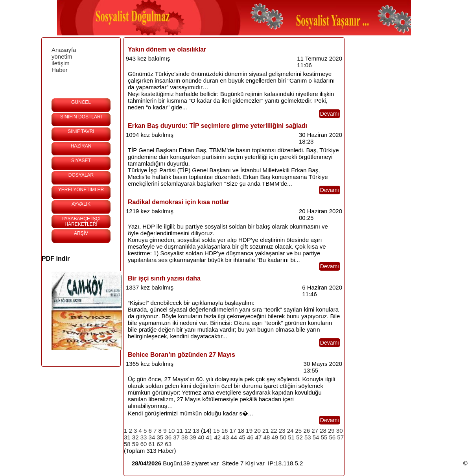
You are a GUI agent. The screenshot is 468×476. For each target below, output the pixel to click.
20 (257, 431)
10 (172, 431)
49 (275, 437)
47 (259, 437)
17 (233, 431)
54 (316, 437)
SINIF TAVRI (81, 131)
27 (315, 431)
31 (127, 437)
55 (324, 437)
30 (340, 431)
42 (217, 437)
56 (332, 437)
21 (266, 431)
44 (234, 437)
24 (290, 431)
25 (299, 431)
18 (241, 431)
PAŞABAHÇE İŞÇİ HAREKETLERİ (81, 221)
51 (291, 437)
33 (144, 437)
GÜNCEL (81, 102)
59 (135, 444)
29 (331, 431)
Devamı (330, 114)
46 (250, 437)
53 (308, 437)
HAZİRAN (81, 146)
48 (267, 437)
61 (152, 444)
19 (249, 431)
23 (282, 431)
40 (201, 437)
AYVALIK (81, 204)
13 (196, 431)
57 (340, 437)
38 (185, 437)
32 (135, 437)
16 (225, 431)
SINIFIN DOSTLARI (81, 117)
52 (299, 437)
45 (242, 437)
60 (144, 444)
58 (127, 444)
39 (193, 437)
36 (168, 437)
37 (176, 437)
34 (152, 437)
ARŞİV (81, 233)
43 (226, 437)
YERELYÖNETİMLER (81, 190)
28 (323, 431)
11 (180, 431)
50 (283, 437)
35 (160, 437)
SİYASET (81, 161)
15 (216, 431)
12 (188, 431)
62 (160, 444)
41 (209, 437)
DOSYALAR (81, 175)
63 (168, 444)
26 (307, 431)
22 (274, 431)
